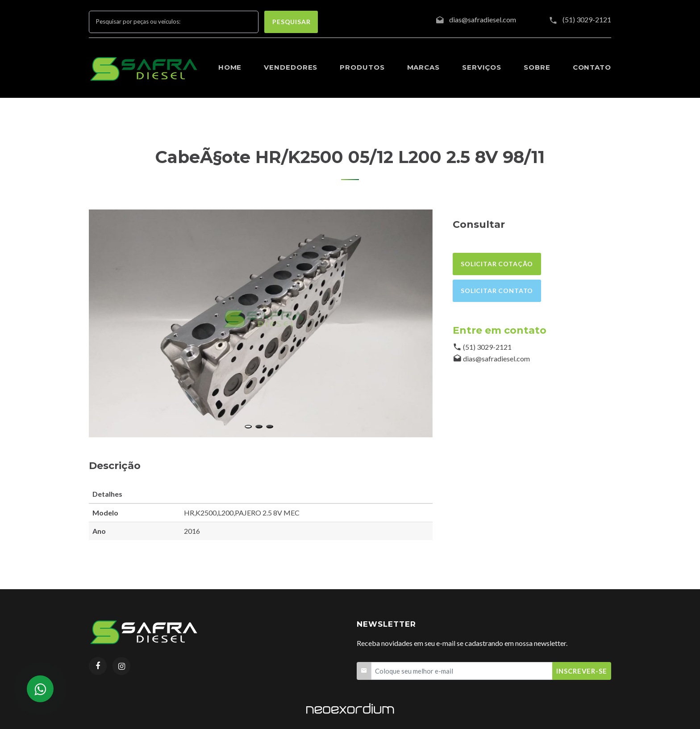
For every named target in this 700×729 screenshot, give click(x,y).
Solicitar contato (497, 291)
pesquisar (292, 22)
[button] (248, 427)
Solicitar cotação (497, 264)
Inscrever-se (582, 671)
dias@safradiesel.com (496, 358)
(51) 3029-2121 (587, 19)
